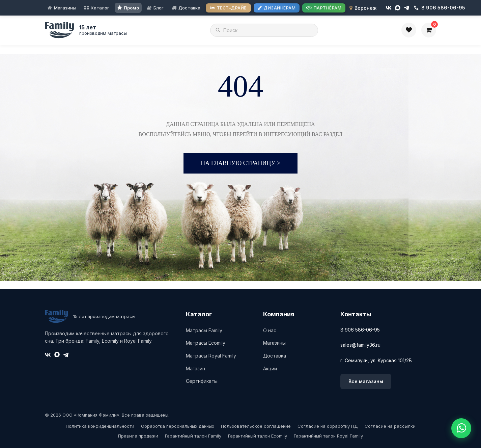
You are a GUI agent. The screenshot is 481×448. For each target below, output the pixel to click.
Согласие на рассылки (390, 426)
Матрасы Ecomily (206, 343)
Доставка (189, 8)
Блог (159, 8)
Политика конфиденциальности (100, 426)
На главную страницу (240, 163)
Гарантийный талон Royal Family (328, 436)
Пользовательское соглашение (256, 426)
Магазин (195, 368)
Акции (270, 368)
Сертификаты (202, 381)
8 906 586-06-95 (360, 330)
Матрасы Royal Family (211, 356)
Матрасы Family (204, 330)
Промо (131, 8)
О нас (270, 330)
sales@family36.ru (360, 345)
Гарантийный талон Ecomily (258, 436)
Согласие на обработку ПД (328, 426)
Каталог (100, 8)
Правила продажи (138, 436)
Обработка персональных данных (178, 426)
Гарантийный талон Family (193, 436)
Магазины (65, 8)
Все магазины (366, 381)
